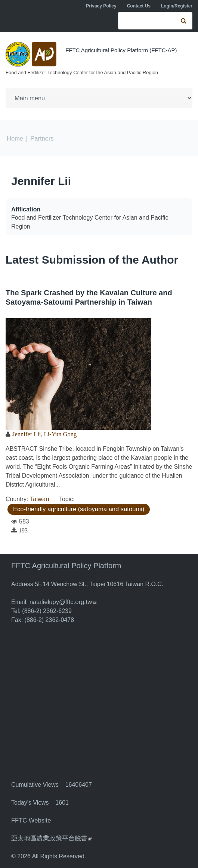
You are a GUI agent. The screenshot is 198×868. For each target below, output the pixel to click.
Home (15, 138)
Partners (41, 138)
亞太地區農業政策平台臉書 (49, 838)
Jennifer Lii (41, 181)
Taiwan (39, 499)
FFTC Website (30, 820)
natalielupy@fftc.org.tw (62, 602)
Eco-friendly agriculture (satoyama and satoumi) (77, 509)
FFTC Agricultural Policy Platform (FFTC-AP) (121, 50)
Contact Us (139, 6)
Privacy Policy (101, 6)
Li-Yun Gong (59, 434)
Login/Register (177, 6)
